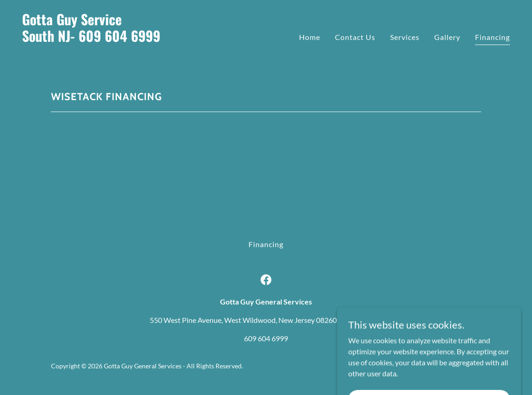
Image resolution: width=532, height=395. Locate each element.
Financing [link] (492, 37)
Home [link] (310, 37)
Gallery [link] (447, 37)
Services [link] (405, 37)
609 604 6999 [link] (266, 338)
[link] (140, 55)
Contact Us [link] (355, 37)
